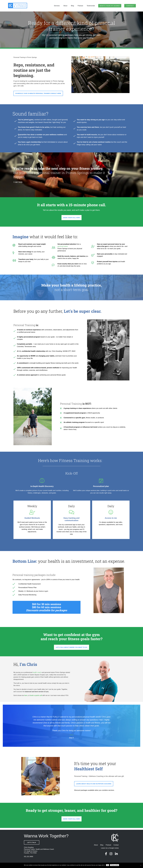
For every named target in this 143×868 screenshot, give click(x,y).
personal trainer (45, 81)
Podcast (80, 6)
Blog (72, 6)
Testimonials (91, 6)
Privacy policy (114, 865)
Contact (130, 6)
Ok (107, 865)
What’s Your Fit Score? (110, 6)
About (65, 6)
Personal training (23, 575)
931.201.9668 (29, 857)
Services (57, 6)
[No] (141, 865)
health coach (37, 672)
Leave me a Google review (110, 848)
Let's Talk (32, 842)
